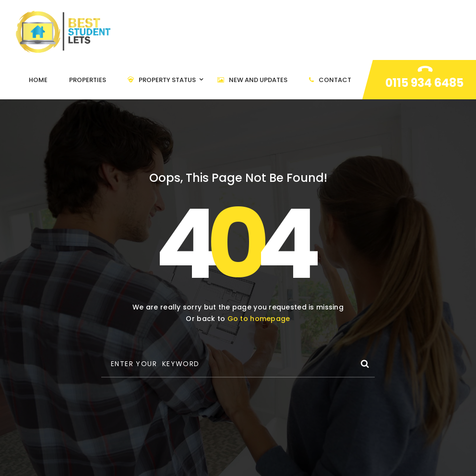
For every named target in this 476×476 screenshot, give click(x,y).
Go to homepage (259, 319)
